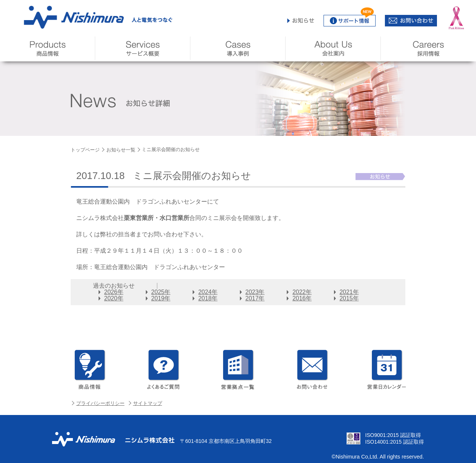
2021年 (349, 292)
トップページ (85, 150)
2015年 (349, 298)
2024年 (208, 292)
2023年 (255, 292)
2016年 (302, 298)
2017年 (255, 298)
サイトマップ (148, 403)
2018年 (208, 298)
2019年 (161, 298)
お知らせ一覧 (121, 150)
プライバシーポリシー (100, 403)
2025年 (161, 292)
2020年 (114, 298)
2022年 (302, 292)
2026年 (114, 292)
